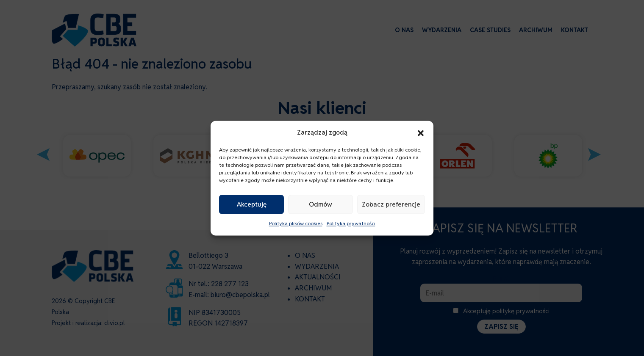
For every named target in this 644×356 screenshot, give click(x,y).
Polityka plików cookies (296, 224)
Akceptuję (252, 204)
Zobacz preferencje (391, 204)
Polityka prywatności (351, 224)
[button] (421, 132)
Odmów (321, 204)
